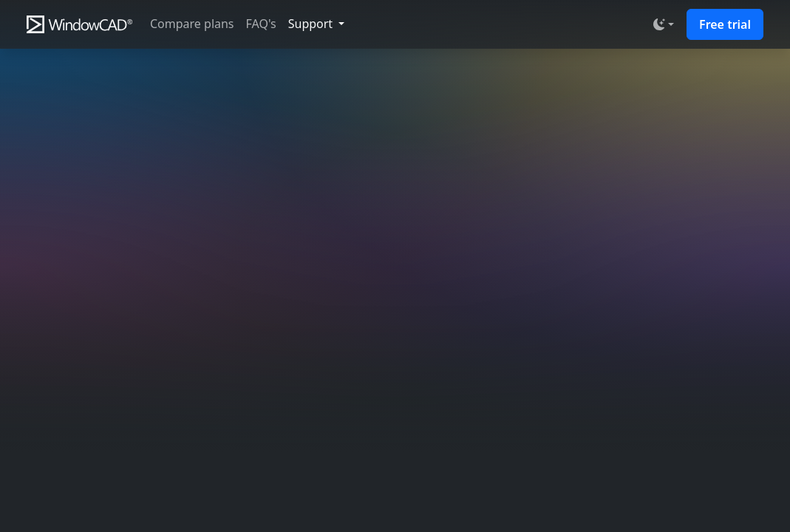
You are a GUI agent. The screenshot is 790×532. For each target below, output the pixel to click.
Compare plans (192, 24)
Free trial (725, 24)
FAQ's (261, 24)
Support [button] (312, 24)
